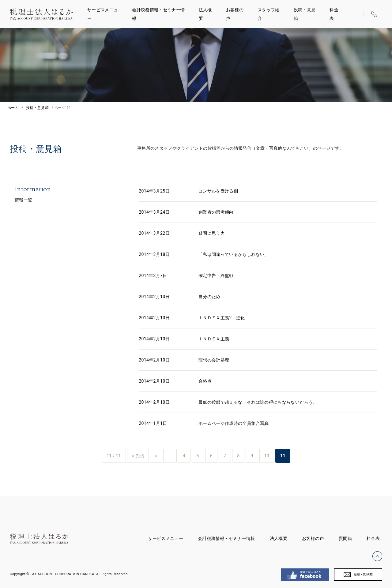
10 (267, 456)
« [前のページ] (156, 456)
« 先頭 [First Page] (138, 456)
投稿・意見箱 (305, 14)
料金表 (334, 14)
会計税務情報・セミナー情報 (158, 14)
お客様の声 (235, 14)
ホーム (13, 108)
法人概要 (205, 14)
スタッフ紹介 (269, 14)
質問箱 (345, 538)
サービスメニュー (103, 14)
